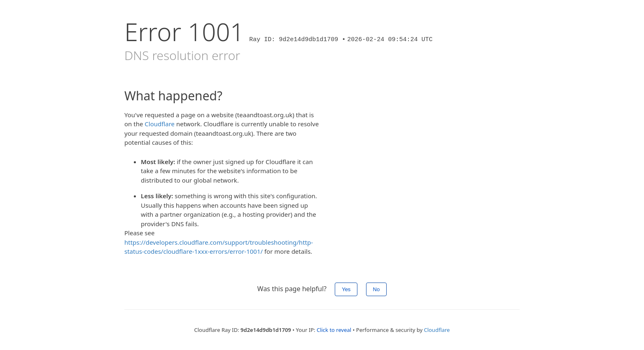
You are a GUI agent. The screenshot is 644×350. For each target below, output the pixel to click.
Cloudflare (160, 124)
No (377, 289)
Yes (346, 289)
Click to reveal (334, 330)
